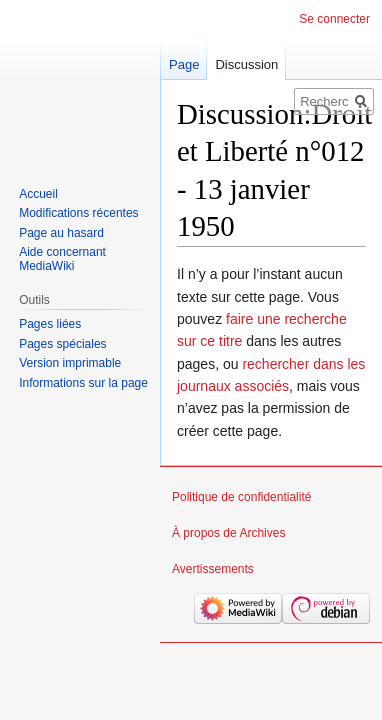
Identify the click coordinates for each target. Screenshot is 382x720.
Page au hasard (61, 233)
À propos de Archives (228, 533)
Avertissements (213, 569)
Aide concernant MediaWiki (62, 259)
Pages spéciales (62, 344)
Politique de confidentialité (241, 497)
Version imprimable (70, 363)
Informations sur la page (83, 383)
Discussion (246, 64)
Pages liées (50, 324)
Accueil (38, 194)
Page (184, 64)
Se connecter (334, 19)
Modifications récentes (78, 213)
